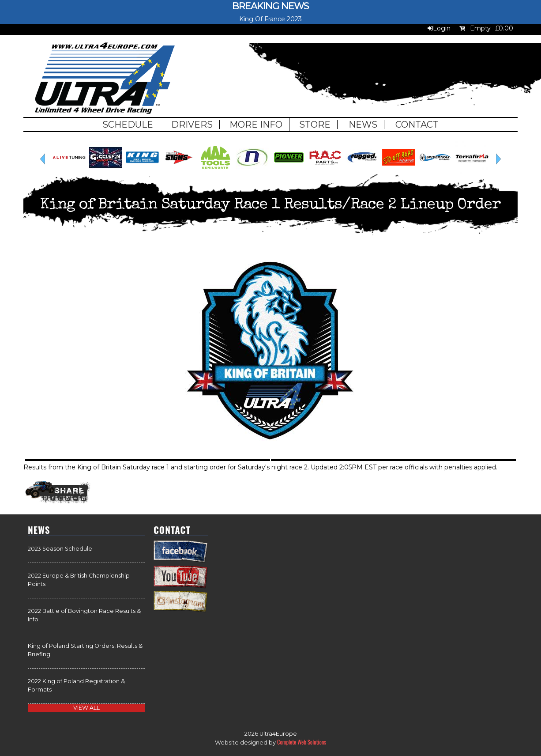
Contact (417, 125)
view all (86, 708)
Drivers (192, 125)
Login (442, 28)
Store (315, 125)
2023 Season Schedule (60, 549)
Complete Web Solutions (302, 742)
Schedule (128, 125)
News (363, 125)
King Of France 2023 (270, 19)
